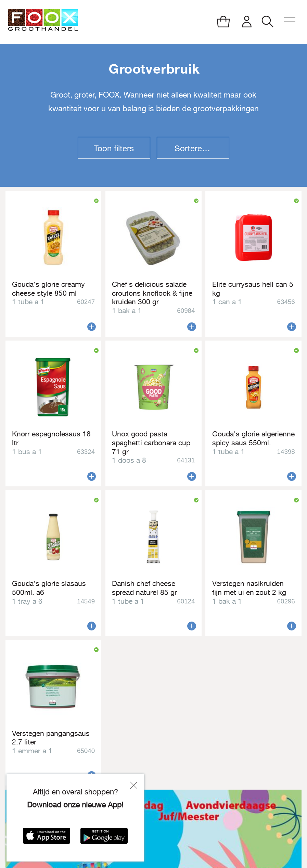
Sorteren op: (198, 148)
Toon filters (114, 148)
